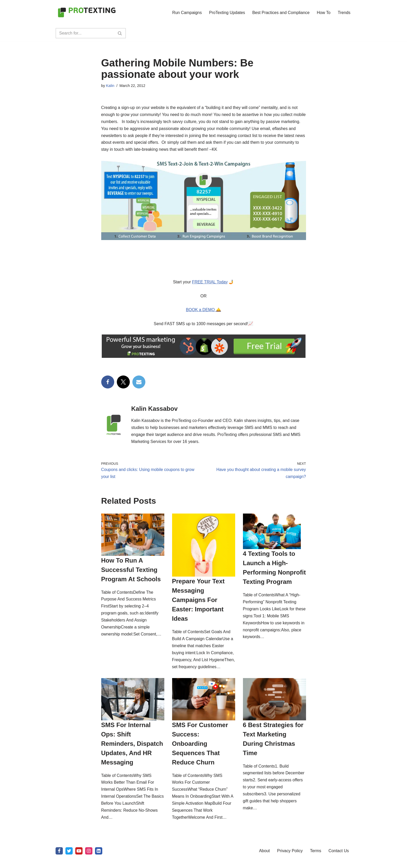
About (264, 861)
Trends (344, 13)
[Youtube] (79, 861)
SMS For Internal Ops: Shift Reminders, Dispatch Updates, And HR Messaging (132, 753)
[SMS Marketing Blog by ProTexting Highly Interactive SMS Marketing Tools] (87, 12)
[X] (69, 861)
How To (324, 13)
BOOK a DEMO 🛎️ (203, 311)
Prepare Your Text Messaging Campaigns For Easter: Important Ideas (198, 602)
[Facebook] (59, 861)
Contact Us (339, 861)
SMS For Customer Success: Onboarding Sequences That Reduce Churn (200, 753)
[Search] (85, 33)
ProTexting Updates (226, 13)
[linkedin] (99, 861)
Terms (316, 861)
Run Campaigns (186, 13)
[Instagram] (89, 861)
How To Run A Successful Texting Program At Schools (131, 572)
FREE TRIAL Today (210, 283)
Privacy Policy (290, 861)
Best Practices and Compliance (280, 13)
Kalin (110, 86)
